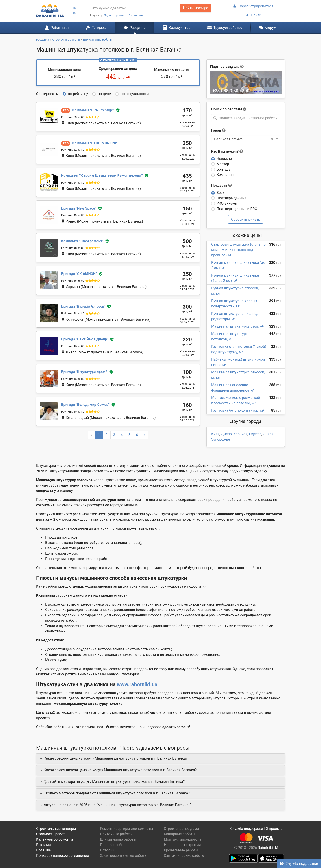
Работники (57, 28)
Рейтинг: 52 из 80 (73, 150)
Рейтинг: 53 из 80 (73, 117)
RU (75, 13)
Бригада (223, 169)
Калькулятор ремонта (54, 839)
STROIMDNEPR (95, 143)
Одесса (255, 434)
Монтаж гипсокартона (183, 839)
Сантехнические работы (184, 856)
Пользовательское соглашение (63, 856)
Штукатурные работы (118, 839)
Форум (268, 28)
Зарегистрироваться (253, 6)
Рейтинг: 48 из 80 (73, 248)
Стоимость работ (51, 834)
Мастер (223, 164)
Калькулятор (177, 28)
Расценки (135, 28)
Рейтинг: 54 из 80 (73, 183)
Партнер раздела (225, 67)
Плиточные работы (116, 834)
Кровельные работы (181, 850)
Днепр (226, 434)
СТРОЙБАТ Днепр (85, 339)
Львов (268, 434)
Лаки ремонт (82, 241)
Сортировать (47, 94)
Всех (220, 193)
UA (75, 8)
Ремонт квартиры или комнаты (127, 829)
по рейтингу (78, 94)
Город (216, 130)
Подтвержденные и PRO (237, 209)
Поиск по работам (227, 109)
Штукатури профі (84, 372)
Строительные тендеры (56, 829)
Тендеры (96, 28)
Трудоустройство (225, 28)
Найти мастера (195, 8)
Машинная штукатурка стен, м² (237, 326)
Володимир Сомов (85, 405)
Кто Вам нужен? (227, 151)
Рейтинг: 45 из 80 (73, 346)
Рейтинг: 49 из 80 (73, 215)
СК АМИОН (79, 274)
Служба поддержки (299, 864)
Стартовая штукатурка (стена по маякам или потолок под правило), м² (238, 250)
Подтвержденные (231, 198)
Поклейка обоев (114, 845)
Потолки (107, 850)
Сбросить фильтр (246, 219)
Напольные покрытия (182, 845)
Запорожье (221, 439)
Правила (43, 850)
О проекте (274, 829)
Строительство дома (181, 829)
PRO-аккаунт (227, 203)
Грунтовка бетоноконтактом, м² (238, 410)
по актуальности (135, 94)
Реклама (43, 845)
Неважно (224, 159)
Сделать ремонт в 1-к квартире (125, 15)
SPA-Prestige (93, 110)
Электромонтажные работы (124, 856)
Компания (225, 175)
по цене (104, 94)
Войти (253, 15)
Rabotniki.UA (268, 848)
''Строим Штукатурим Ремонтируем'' (102, 176)
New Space (79, 208)
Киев (215, 434)
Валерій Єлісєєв (83, 306)
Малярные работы (179, 834)
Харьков (240, 434)
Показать (221, 185)
